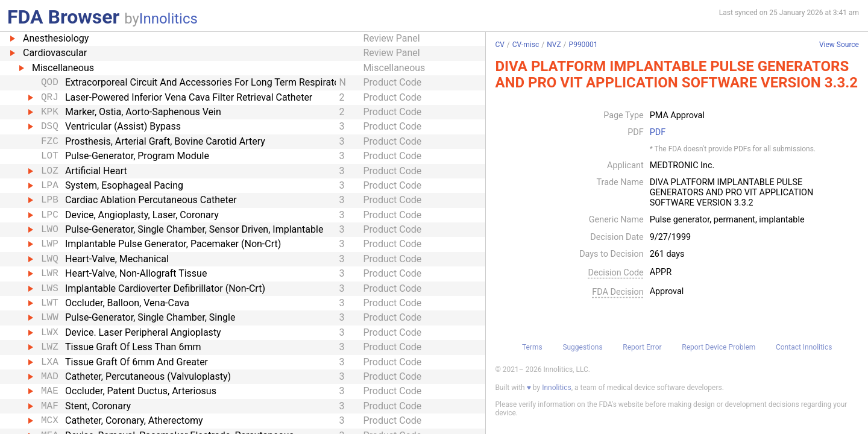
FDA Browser (63, 17)
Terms (532, 347)
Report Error (642, 347)
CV (499, 45)
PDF (658, 133)
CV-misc (526, 45)
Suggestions (582, 347)
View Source (839, 45)
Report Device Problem (719, 347)
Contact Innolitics (804, 347)
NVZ (554, 45)
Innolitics (168, 19)
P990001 (583, 45)
